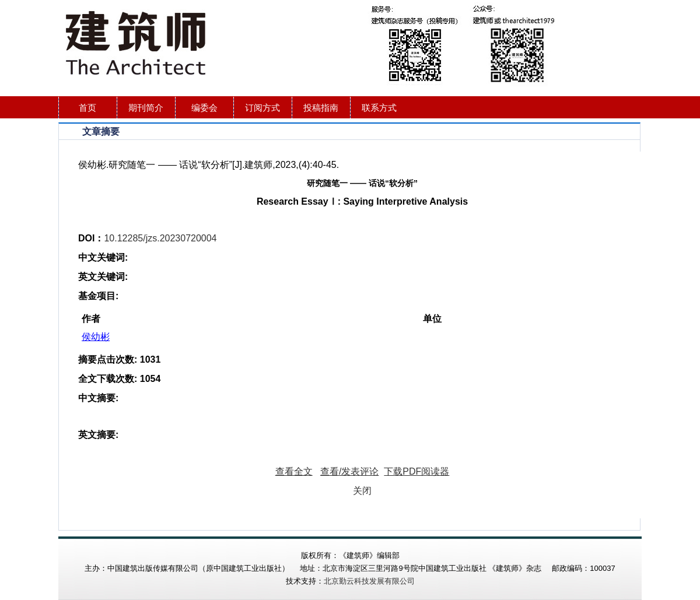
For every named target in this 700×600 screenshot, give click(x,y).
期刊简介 (146, 108)
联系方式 (379, 108)
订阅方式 (262, 108)
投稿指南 (321, 108)
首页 (87, 108)
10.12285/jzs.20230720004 (160, 238)
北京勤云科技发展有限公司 (369, 581)
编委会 (204, 108)
